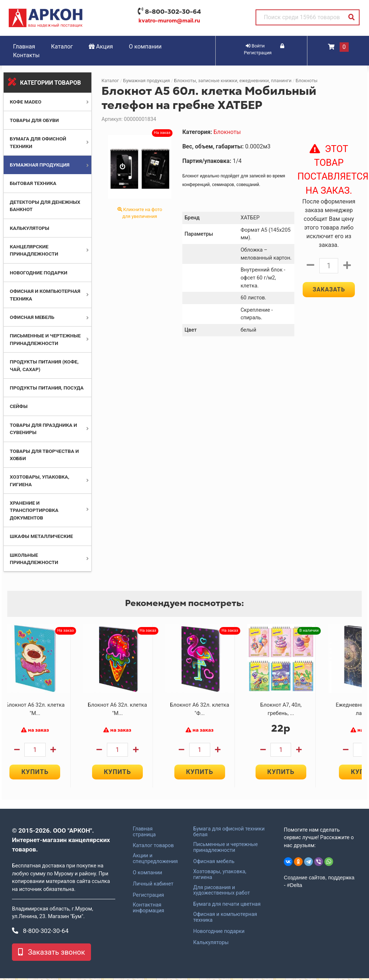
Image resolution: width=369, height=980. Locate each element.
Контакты (26, 55)
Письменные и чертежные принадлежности (225, 850)
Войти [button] (255, 46)
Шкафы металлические (41, 536)
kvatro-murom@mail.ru (169, 21)
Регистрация (148, 897)
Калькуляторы (30, 228)
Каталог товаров (153, 848)
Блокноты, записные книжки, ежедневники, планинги (233, 81)
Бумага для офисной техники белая (229, 834)
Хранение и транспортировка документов (34, 510)
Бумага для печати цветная (227, 906)
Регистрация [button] (264, 50)
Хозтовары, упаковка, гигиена (220, 876)
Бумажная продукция (40, 165)
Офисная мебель (32, 317)
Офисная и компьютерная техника (225, 919)
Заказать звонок (51, 954)
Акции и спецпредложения (155, 861)
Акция (101, 47)
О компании (145, 47)
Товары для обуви (34, 120)
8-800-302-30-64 (173, 12)
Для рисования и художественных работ (221, 892)
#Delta (295, 887)
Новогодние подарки (39, 273)
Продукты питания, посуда (47, 388)
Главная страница (144, 834)
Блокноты (307, 81)
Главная (24, 47)
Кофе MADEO (26, 102)
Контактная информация (148, 910)
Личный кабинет (153, 886)
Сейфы (19, 406)
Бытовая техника (33, 183)
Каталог (62, 47)
